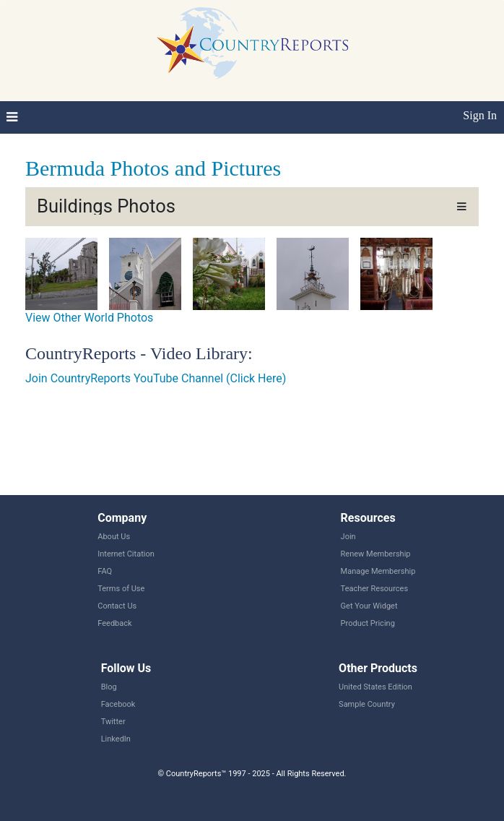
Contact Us (117, 606)
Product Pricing (368, 623)
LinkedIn (116, 739)
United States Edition (375, 687)
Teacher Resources (374, 589)
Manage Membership (378, 571)
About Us (114, 537)
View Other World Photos (89, 318)
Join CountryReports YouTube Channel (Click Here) (156, 378)
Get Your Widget (369, 606)
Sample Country (367, 704)
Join (348, 537)
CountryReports (252, 43)
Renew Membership (376, 554)
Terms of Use (121, 589)
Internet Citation (126, 554)
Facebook (118, 704)
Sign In (480, 115)
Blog (109, 687)
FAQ (105, 571)
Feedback (114, 623)
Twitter (113, 722)
